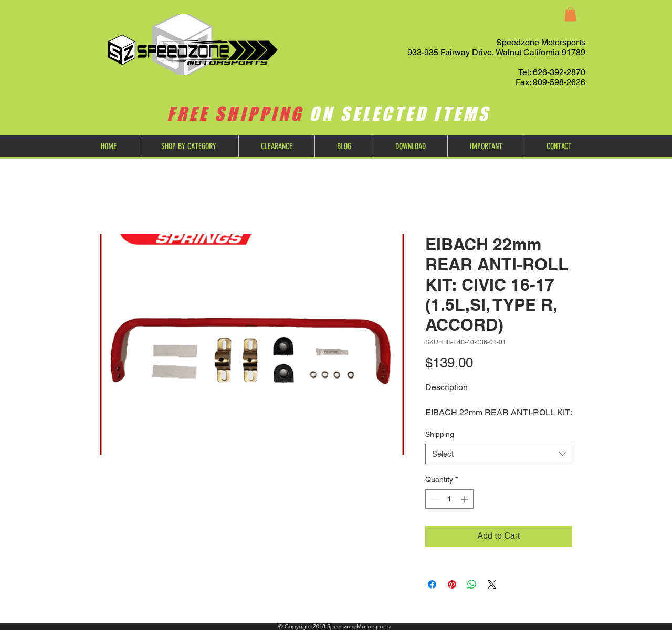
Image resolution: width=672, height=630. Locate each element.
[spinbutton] (449, 499)
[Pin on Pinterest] (452, 584)
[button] (570, 14)
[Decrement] (433, 499)
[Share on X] (492, 584)
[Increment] (465, 499)
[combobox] (499, 454)
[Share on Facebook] (432, 584)
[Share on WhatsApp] (472, 584)
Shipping (440, 434)
